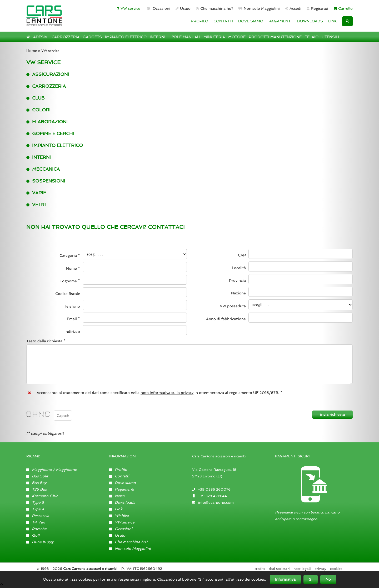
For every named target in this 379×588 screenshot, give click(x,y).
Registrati (317, 8)
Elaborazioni (47, 122)
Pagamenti (122, 490)
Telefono (72, 306)
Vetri (36, 205)
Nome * (73, 268)
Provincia (237, 280)
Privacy (320, 569)
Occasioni (158, 8)
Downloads (122, 503)
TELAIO (312, 37)
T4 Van (36, 522)
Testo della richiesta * (46, 341)
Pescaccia (38, 516)
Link (116, 509)
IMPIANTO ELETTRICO (126, 37)
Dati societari (279, 569)
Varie (36, 193)
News (117, 496)
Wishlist (119, 516)
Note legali (302, 569)
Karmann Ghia (42, 496)
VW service (129, 8)
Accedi (293, 8)
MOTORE (237, 37)
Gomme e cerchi (50, 134)
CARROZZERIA (66, 37)
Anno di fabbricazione (226, 319)
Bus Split (37, 476)
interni (39, 157)
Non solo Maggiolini (259, 8)
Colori (38, 110)
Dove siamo (123, 483)
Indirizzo (72, 332)
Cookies (336, 569)
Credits (260, 569)
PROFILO (200, 21)
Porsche (36, 529)
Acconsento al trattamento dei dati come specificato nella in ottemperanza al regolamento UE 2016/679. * (159, 393)
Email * (73, 319)
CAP (242, 255)
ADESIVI (41, 37)
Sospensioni (46, 181)
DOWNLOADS (310, 21)
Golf (33, 536)
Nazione (238, 293)
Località (239, 268)
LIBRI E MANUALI (184, 37)
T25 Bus (37, 490)
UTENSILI (330, 37)
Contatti (119, 476)
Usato (183, 8)
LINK (333, 21)
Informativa (285, 579)
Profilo (118, 470)
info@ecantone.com (216, 503)
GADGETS (92, 37)
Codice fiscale (68, 294)
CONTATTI (223, 21)
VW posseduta (233, 306)
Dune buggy (40, 542)
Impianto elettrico (55, 145)
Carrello (343, 8)
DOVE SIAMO (251, 21)
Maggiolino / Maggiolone (52, 470)
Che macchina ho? (215, 8)
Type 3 (35, 503)
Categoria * (70, 255)
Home (32, 51)
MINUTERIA (214, 37)
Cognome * (70, 281)
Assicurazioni (48, 74)
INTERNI (158, 37)
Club (36, 98)
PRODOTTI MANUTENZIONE (275, 37)
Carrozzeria (46, 86)
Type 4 (35, 509)
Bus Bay (36, 483)
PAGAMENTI (280, 21)
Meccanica (43, 169)
